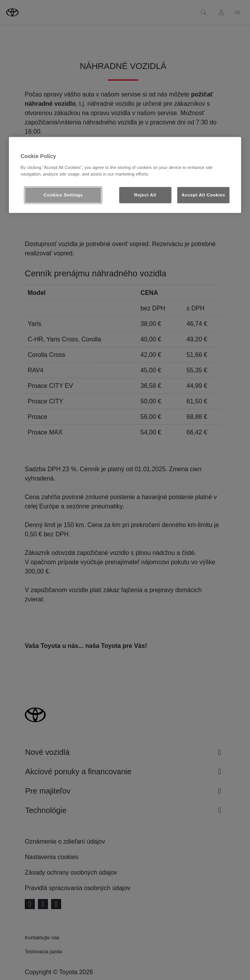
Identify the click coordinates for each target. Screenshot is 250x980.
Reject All (145, 195)
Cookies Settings (63, 195)
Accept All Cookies (203, 195)
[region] (125, 175)
